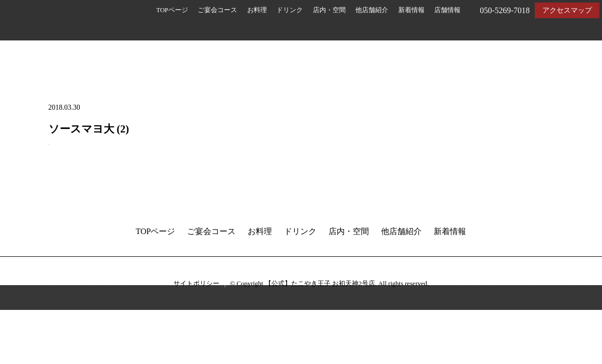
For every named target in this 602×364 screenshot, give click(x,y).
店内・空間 (329, 10)
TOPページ (172, 10)
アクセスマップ (567, 10)
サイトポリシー (196, 283)
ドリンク (290, 10)
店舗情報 (447, 10)
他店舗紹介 (372, 10)
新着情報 (411, 10)
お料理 (257, 10)
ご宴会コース (217, 10)
